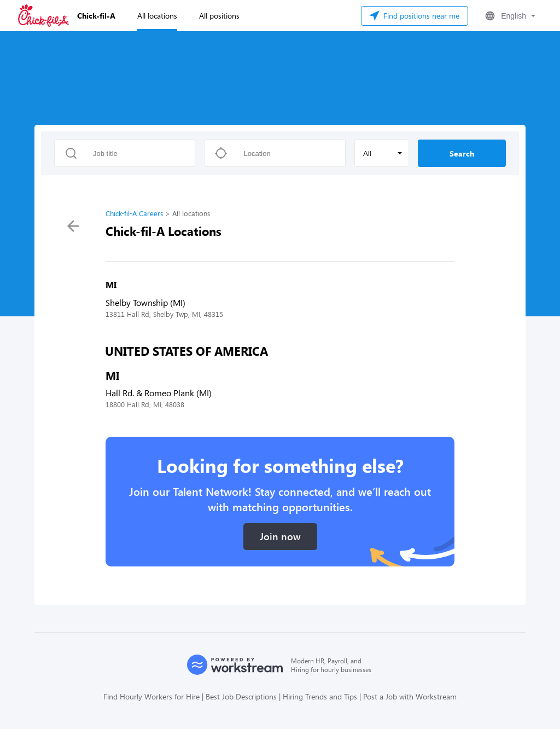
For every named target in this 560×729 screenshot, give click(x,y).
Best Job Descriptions (241, 696)
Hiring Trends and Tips (320, 696)
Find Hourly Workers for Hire (151, 696)
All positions (219, 16)
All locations (157, 16)
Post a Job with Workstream (410, 696)
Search (462, 154)
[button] (509, 16)
